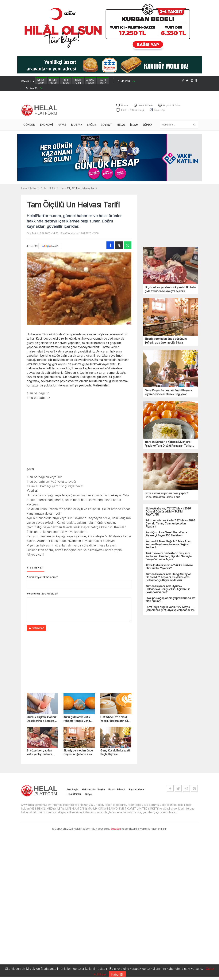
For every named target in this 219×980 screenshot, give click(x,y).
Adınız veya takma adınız (42, 580)
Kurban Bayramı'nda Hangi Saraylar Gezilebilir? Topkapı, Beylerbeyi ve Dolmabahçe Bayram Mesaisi (168, 580)
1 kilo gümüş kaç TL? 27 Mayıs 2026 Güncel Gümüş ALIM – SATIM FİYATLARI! (168, 515)
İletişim (101, 793)
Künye (88, 797)
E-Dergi (121, 793)
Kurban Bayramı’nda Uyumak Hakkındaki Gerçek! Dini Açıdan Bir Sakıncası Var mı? (168, 592)
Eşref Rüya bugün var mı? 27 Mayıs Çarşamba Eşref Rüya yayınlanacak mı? (170, 612)
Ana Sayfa (73, 793)
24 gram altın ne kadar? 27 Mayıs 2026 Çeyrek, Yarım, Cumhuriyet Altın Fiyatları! (170, 527)
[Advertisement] (79, 436)
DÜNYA (148, 128)
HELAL (121, 128)
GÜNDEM (29, 128)
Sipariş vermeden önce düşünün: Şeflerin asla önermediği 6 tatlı (78, 756)
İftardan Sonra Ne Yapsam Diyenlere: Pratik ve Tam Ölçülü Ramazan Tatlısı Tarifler (168, 447)
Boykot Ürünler (136, 793)
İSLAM (134, 128)
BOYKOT (106, 128)
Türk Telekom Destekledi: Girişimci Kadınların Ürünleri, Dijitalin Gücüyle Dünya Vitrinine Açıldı (169, 560)
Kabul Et (117, 974)
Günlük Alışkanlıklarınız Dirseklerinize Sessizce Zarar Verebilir (42, 722)
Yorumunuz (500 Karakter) (42, 597)
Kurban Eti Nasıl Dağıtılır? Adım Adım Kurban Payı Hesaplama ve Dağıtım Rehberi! (168, 548)
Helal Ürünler (74, 797)
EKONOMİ (46, 128)
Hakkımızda (89, 793)
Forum (112, 793)
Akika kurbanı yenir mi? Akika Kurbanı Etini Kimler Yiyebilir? (169, 570)
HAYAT (62, 128)
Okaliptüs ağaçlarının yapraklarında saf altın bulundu (171, 603)
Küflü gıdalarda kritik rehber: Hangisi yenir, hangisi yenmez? (77, 722)
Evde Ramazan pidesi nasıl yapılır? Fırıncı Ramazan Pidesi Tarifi (166, 498)
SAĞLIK (91, 128)
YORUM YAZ (36, 632)
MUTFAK (77, 128)
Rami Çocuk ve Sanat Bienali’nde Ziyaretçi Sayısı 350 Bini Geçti (166, 537)
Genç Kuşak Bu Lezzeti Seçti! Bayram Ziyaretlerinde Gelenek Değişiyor (115, 756)
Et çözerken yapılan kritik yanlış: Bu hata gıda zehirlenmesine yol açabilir (42, 756)
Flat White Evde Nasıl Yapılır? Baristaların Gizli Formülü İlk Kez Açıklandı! (116, 722)
